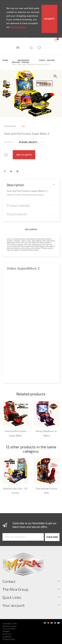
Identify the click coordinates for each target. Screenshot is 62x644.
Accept (49, 19)
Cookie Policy (18, 27)
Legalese (7, 637)
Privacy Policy (9, 639)
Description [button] (15, 185)
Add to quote (24, 155)
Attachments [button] (17, 214)
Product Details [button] (18, 205)
